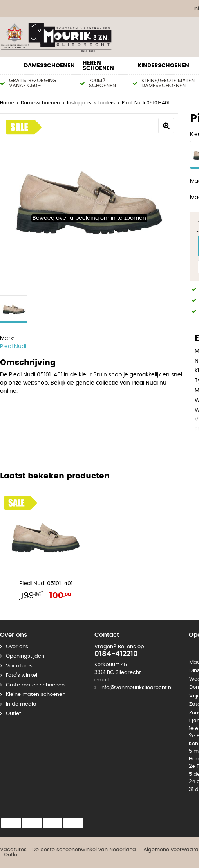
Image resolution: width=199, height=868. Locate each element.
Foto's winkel (22, 675)
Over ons (17, 647)
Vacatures (19, 666)
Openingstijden (25, 656)
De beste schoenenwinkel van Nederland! (85, 850)
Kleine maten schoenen (36, 695)
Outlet (14, 714)
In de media (21, 704)
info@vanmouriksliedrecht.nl (136, 688)
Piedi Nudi (13, 347)
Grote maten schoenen (35, 685)
